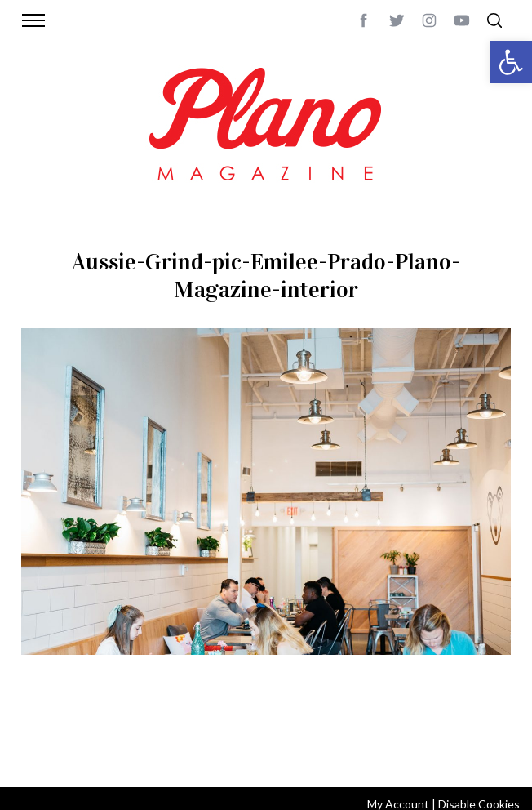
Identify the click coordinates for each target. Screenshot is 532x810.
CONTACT (98, 733)
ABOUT (50, 733)
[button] (511, 62)
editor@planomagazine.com (238, 753)
